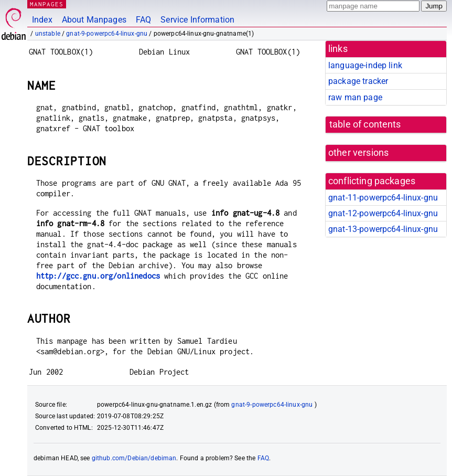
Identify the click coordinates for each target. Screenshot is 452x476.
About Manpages (94, 20)
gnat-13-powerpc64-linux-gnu (383, 229)
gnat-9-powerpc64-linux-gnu (107, 34)
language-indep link (365, 65)
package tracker (358, 81)
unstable (48, 34)
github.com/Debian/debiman (134, 458)
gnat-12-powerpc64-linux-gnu (383, 213)
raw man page (355, 97)
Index (42, 20)
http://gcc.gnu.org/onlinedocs (98, 276)
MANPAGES (47, 4)
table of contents (365, 124)
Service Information (197, 20)
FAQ (143, 20)
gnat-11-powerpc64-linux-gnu (383, 198)
